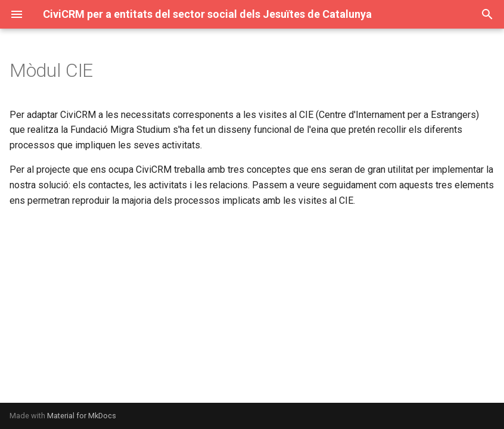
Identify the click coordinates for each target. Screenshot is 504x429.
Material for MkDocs (82, 416)
